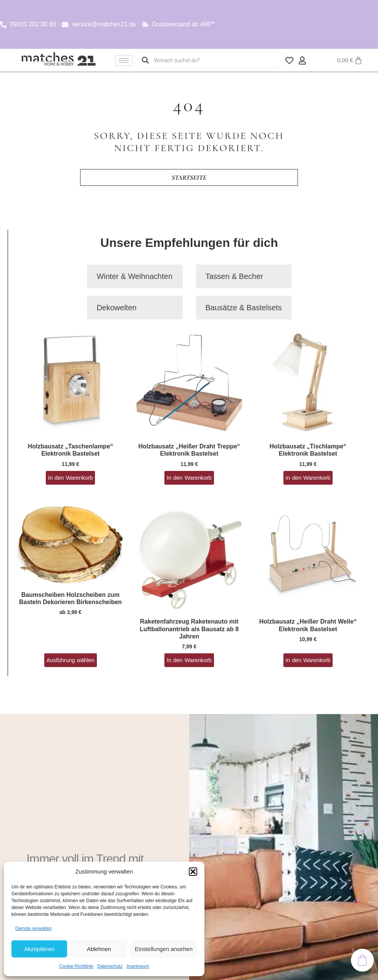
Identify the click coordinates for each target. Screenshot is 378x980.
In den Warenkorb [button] (70, 478)
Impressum (138, 966)
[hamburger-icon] (124, 60)
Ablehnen (99, 949)
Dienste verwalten (33, 928)
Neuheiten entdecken (64, 822)
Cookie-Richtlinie (76, 966)
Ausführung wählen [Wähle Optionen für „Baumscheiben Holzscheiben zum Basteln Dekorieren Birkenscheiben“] (71, 660)
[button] (193, 872)
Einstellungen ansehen (164, 949)
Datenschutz (110, 966)
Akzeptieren (39, 949)
